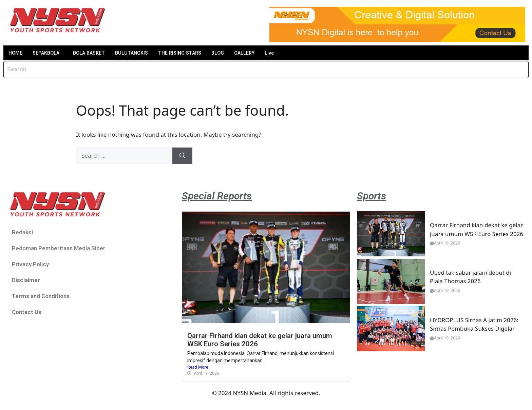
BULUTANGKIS (142, 53)
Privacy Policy (30, 265)
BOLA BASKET (96, 53)
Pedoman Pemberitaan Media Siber (59, 249)
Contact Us (27, 312)
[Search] (182, 156)
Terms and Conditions (41, 296)
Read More (198, 368)
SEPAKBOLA (49, 53)
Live (290, 53)
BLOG (234, 53)
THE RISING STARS (194, 53)
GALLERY (263, 53)
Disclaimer (26, 280)
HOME (16, 53)
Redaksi (22, 233)
